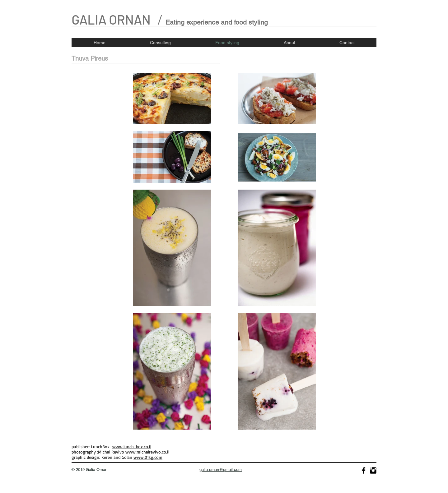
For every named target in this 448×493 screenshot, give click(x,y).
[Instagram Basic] (373, 470)
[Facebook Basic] (364, 470)
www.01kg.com (148, 457)
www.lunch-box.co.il (132, 447)
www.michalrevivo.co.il (147, 452)
